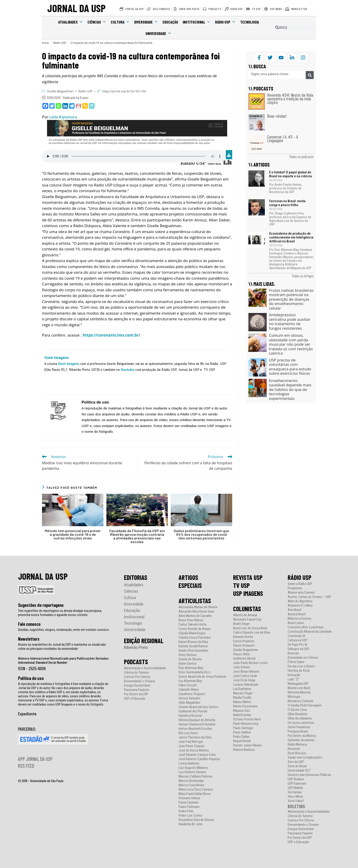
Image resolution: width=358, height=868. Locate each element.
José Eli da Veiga (244, 680)
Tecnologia (250, 22)
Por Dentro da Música (302, 736)
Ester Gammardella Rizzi (195, 672)
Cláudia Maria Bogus (192, 633)
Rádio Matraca (297, 745)
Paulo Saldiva (242, 732)
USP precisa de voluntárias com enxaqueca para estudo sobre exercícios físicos (290, 367)
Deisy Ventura (188, 655)
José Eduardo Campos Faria (197, 755)
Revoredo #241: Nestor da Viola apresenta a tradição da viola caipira (290, 99)
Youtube (127, 369)
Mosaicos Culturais (301, 701)
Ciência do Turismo (137, 673)
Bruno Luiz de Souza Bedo (250, 628)
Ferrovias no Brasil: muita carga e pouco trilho (287, 203)
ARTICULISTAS (195, 601)
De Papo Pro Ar (298, 645)
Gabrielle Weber (189, 690)
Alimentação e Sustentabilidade (145, 668)
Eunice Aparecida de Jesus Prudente (202, 677)
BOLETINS (296, 806)
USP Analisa (296, 779)
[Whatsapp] (59, 106)
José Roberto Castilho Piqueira (199, 759)
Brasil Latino (296, 623)
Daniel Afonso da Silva (193, 642)
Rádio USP (225, 22)
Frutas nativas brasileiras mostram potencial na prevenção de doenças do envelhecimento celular (291, 299)
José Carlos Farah (245, 676)
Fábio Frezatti (188, 685)
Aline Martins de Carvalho (195, 616)
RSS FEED (26, 766)
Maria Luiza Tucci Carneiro (196, 790)
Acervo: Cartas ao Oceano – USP (309, 597)
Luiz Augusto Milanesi (193, 768)
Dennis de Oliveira (190, 659)
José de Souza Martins (194, 750)
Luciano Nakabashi (246, 685)
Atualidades (71, 22)
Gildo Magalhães (190, 703)
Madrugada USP (298, 684)
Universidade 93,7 (299, 771)
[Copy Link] (85, 106)
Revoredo (294, 749)
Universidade (158, 33)
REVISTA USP (248, 577)
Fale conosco (29, 624)
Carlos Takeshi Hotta (192, 625)
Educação (170, 22)
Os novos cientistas (301, 723)
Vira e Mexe (295, 797)
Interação (294, 675)
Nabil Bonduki (242, 715)
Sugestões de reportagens (41, 605)
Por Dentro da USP (136, 694)
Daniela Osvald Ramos (193, 646)
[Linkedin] (65, 106)
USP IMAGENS (248, 593)
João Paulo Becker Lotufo (250, 663)
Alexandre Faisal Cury (247, 620)
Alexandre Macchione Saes (196, 612)
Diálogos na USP (299, 649)
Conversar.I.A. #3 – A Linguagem (283, 139)
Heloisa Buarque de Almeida (197, 720)
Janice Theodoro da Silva (195, 737)
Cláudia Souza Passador (195, 638)
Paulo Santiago (243, 728)
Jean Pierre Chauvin (191, 746)
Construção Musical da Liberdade (310, 632)
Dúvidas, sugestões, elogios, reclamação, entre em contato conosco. (64, 630)
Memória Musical (299, 692)
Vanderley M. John (191, 824)
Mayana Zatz (242, 711)
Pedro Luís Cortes (190, 816)
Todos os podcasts (301, 157)
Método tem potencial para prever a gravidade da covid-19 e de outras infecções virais (73, 534)
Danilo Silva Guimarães (193, 651)
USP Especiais (297, 784)
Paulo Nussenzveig (246, 724)
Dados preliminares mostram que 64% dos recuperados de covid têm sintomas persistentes (201, 534)
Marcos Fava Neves (191, 785)
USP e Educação (135, 699)
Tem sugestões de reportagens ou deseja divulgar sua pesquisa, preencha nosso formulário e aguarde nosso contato (60, 613)
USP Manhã (295, 788)
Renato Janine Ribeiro (247, 745)
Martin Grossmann (245, 706)
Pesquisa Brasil (298, 731)
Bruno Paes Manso (191, 620)
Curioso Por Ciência (137, 677)
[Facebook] (45, 106)
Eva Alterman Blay (190, 681)
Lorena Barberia (189, 763)
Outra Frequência (299, 727)
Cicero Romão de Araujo (195, 629)
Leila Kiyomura (63, 117)
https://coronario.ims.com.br (111, 335)
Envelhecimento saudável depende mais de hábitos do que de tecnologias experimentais (290, 389)
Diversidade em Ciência (303, 658)
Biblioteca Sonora (299, 619)
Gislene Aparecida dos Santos (198, 707)
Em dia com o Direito (301, 666)
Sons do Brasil (297, 766)
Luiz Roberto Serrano (192, 772)
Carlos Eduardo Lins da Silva (252, 633)
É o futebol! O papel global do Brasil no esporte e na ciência (291, 174)
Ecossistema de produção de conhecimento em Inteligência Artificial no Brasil (291, 237)
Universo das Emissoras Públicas (309, 775)
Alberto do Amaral (245, 615)
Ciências (97, 22)
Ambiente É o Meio (300, 606)
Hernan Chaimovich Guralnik (197, 724)
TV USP (241, 585)
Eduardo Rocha (243, 637)
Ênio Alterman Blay (191, 668)
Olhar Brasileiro (298, 714)
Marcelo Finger (243, 693)
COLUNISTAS (247, 609)
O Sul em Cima (297, 710)
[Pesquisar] (310, 75)
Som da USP (296, 762)
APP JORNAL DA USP (35, 759)
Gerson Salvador (189, 698)
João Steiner (242, 667)
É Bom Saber (296, 662)
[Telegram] (72, 106)
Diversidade (146, 22)
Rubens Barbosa (244, 750)
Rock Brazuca (297, 753)
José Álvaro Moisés (246, 672)
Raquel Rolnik (242, 741)
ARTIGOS (188, 577)
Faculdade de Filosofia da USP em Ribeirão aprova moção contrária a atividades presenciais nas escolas (137, 536)
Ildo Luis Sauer (188, 733)
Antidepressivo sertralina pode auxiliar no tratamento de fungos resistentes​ (290, 321)
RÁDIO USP (300, 577)
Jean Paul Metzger (191, 742)
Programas (295, 588)
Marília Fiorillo (242, 698)
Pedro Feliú (186, 811)
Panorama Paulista (136, 690)
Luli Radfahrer (242, 689)
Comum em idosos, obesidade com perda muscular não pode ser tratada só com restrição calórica (291, 344)
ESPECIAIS (190, 585)
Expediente (27, 714)
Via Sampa (295, 792)
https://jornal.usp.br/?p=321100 (124, 91)
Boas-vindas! (277, 116)
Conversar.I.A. (297, 636)
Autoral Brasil (297, 614)
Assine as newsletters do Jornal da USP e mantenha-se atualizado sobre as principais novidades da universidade (62, 647)
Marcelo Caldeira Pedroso (196, 776)
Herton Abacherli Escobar (195, 729)
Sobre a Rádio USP (300, 584)
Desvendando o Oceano (140, 681)
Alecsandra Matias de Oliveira (198, 607)
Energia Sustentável (137, 686)
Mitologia (294, 697)
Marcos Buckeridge (191, 781)
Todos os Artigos (303, 276)
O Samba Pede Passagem (305, 705)
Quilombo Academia (301, 740)
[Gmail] (78, 106)
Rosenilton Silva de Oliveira (196, 820)
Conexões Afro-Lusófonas (306, 627)
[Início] (45, 43)
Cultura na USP (297, 640)
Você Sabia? (296, 801)
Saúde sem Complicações (305, 758)
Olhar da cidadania (300, 718)
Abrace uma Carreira (301, 593)
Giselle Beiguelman (60, 91)
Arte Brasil (295, 610)
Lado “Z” (294, 679)
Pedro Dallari (241, 737)
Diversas (293, 653)
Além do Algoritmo (300, 601)
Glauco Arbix (242, 654)
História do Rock (299, 671)
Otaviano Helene (189, 798)
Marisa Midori (242, 702)
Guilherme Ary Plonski (193, 711)
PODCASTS (136, 662)
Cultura (120, 22)
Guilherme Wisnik (244, 659)
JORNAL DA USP (76, 8)
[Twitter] (52, 106)
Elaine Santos (188, 664)
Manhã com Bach (299, 688)
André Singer (241, 624)
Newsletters (29, 639)
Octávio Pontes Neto (247, 719)
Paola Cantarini (189, 803)
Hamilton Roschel (190, 716)
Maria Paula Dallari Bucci (195, 794)
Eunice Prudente (244, 641)
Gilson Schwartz (244, 646)
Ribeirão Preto (136, 647)
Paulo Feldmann (189, 807)
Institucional (197, 22)
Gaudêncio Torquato (192, 694)
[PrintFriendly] (92, 106)
